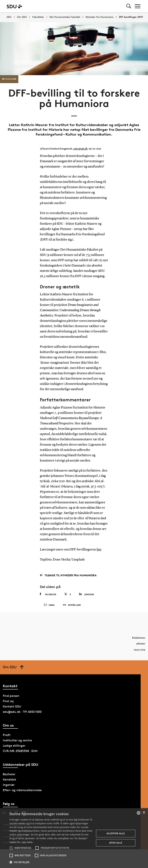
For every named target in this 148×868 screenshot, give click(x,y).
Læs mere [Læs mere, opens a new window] (27, 842)
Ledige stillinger (14, 746)
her (99, 550)
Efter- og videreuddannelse (22, 790)
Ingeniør (9, 785)
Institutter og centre (17, 740)
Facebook (48, 594)
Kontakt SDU (12, 706)
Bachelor (9, 774)
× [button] (144, 813)
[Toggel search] (129, 6)
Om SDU (22, 17)
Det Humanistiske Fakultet (65, 17)
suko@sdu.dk (80, 149)
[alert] (74, 838)
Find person (11, 696)
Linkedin (86, 594)
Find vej (8, 701)
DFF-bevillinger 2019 (131, 17)
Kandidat (9, 779)
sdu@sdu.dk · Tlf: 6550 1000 (22, 712)
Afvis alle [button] (116, 843)
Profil (7, 735)
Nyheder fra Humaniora (100, 17)
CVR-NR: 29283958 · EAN (20, 751)
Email (49, 605)
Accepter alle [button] (116, 833)
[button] (11, 848)
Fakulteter (38, 17)
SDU (9, 17)
